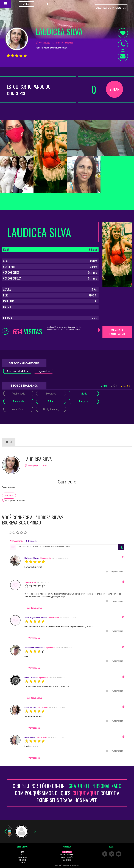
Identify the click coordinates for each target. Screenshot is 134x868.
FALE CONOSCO (67, 860)
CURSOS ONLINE (22, 857)
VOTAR (115, 89)
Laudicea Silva (30, 708)
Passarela (18, 401)
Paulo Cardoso (30, 678)
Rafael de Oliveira (32, 558)
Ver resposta (34, 638)
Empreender (75, 865)
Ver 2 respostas (34, 698)
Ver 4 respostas (34, 608)
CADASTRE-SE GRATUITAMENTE (117, 332)
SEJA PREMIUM (67, 852)
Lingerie (84, 401)
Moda (84, 394)
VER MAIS (9, 495)
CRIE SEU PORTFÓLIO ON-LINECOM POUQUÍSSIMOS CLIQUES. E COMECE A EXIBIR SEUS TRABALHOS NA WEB (67, 793)
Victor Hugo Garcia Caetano (36, 618)
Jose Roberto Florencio (34, 648)
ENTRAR (26, 4)
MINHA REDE (22, 860)
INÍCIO (22, 852)
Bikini (51, 401)
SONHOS (22, 863)
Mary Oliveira (30, 738)
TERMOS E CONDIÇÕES (67, 857)
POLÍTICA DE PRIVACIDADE (67, 855)
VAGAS (22, 855)
